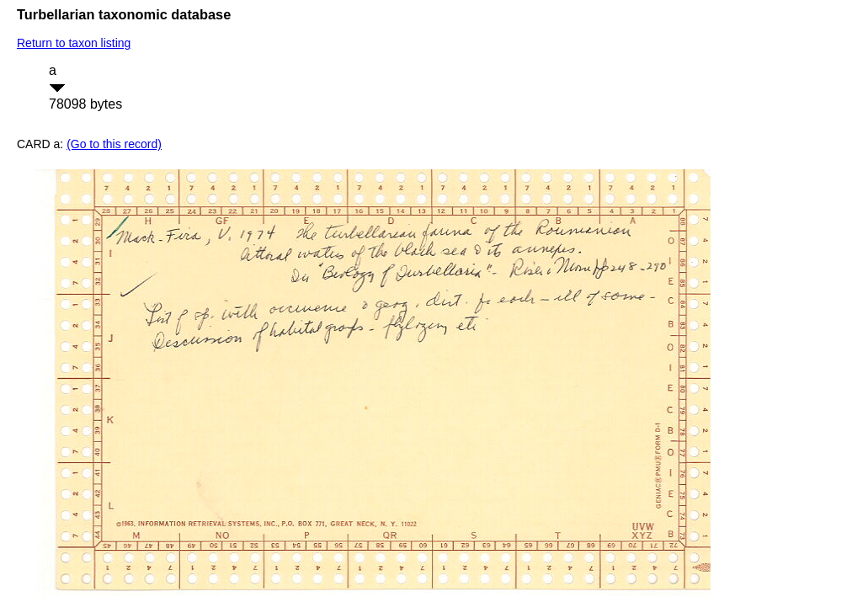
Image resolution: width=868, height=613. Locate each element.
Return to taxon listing (74, 43)
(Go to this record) (114, 144)
